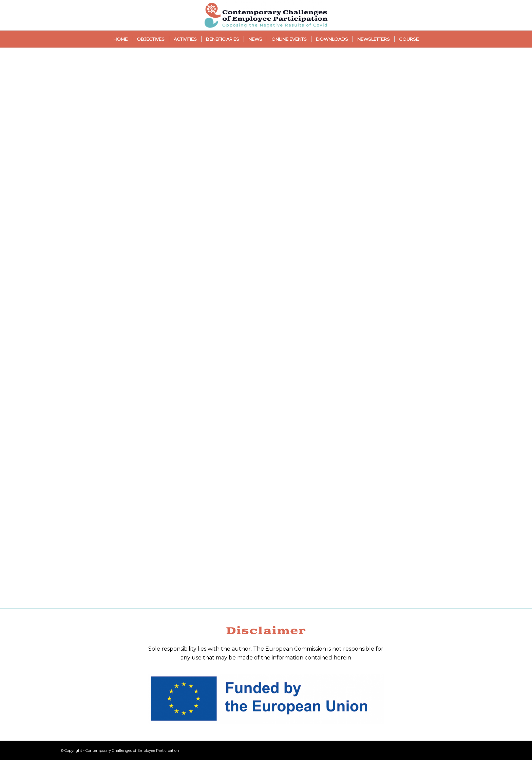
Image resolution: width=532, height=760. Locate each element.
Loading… (266, 327)
